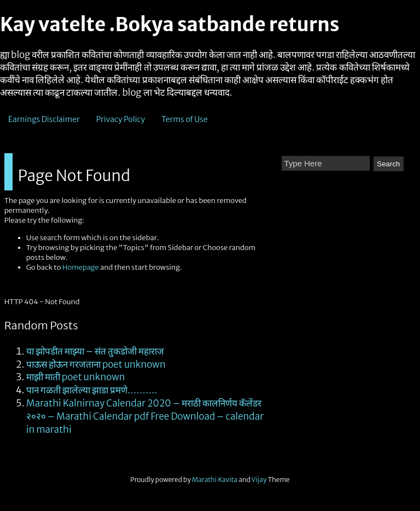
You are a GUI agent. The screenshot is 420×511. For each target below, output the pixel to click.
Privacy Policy (121, 119)
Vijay (260, 480)
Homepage (81, 267)
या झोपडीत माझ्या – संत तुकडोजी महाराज (95, 351)
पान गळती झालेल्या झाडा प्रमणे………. (92, 390)
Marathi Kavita (215, 480)
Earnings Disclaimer (44, 119)
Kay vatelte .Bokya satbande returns (170, 25)
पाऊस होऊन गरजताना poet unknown (96, 364)
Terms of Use (185, 119)
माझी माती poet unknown (76, 377)
